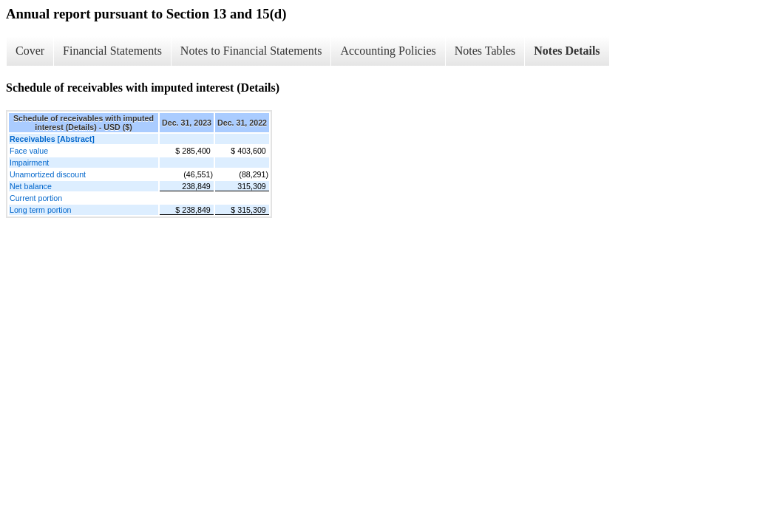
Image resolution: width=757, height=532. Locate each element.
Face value (29, 151)
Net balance (31, 186)
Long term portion (41, 210)
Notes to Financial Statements (251, 51)
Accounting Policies (388, 51)
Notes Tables (485, 51)
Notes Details (567, 51)
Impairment (29, 163)
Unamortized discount (48, 174)
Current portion (36, 198)
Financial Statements (112, 51)
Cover (30, 51)
